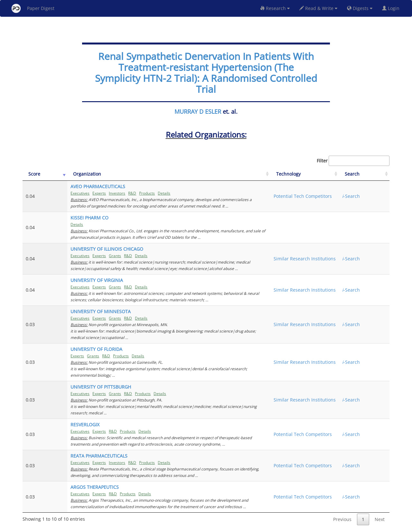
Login (392, 8)
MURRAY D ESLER (198, 111)
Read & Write (318, 8)
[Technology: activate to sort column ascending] (332, 174)
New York (258, 526)
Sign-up (193, 526)
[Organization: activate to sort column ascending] (181, 174)
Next (380, 500)
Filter (353, 161)
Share (239, 526)
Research (275, 8)
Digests (360, 8)
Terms (209, 526)
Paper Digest (33, 8)
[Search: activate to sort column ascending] (372, 174)
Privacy (224, 526)
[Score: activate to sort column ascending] (38, 174)
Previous (342, 500)
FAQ (179, 526)
